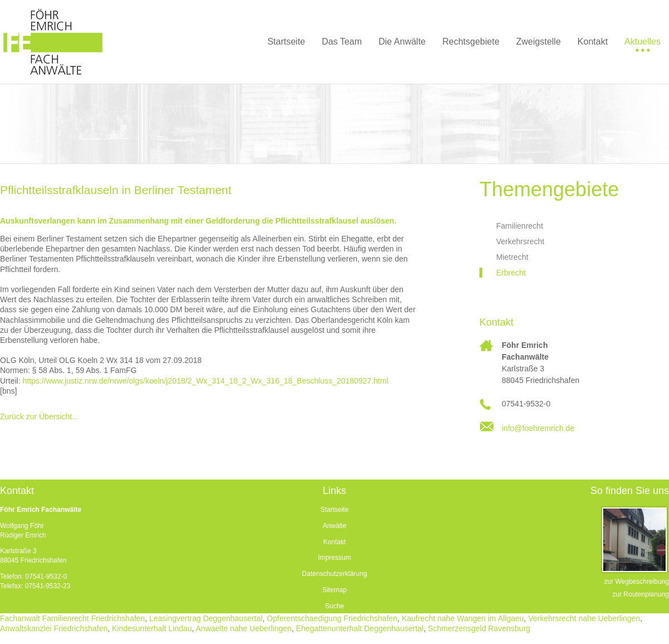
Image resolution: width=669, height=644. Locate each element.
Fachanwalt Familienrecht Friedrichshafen (72, 618)
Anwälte (335, 526)
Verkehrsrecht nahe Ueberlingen (584, 618)
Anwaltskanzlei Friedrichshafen (54, 628)
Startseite (335, 510)
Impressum (334, 558)
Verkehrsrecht (520, 241)
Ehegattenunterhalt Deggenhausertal (360, 628)
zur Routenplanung (641, 594)
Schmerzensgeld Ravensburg (479, 628)
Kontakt (335, 542)
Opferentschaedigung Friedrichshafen (332, 618)
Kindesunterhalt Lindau (152, 628)
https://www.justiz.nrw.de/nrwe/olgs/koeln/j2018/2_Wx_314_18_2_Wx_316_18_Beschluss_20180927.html (205, 381)
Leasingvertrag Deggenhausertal (206, 618)
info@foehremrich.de (538, 428)
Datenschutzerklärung (335, 574)
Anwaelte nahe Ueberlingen (244, 628)
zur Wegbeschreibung (636, 582)
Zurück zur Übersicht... (39, 417)
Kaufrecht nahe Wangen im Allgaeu (463, 618)
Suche (334, 606)
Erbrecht (511, 273)
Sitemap (334, 590)
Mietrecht (512, 257)
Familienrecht (520, 226)
